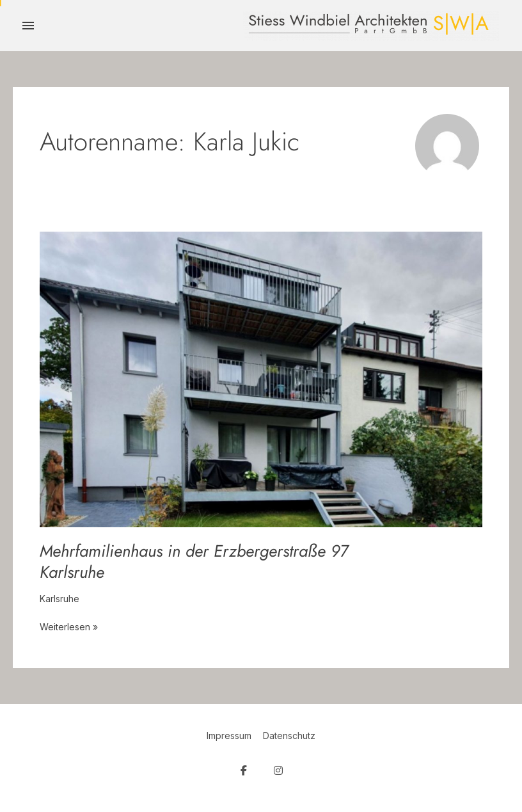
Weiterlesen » (69, 626)
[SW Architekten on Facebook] (244, 771)
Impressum (229, 736)
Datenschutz (289, 736)
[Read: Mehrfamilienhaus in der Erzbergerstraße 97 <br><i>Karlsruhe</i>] (261, 378)
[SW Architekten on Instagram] (278, 771)
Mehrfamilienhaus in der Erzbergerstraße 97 (194, 562)
